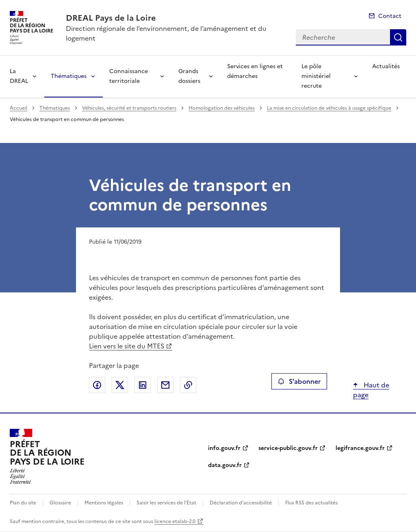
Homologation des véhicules (222, 108)
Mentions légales (104, 503)
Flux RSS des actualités (311, 503)
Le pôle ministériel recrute (316, 76)
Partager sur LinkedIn (143, 385)
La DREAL (19, 76)
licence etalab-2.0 (175, 521)
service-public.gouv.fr (288, 448)
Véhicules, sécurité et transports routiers (129, 108)
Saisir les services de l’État (166, 503)
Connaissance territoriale (129, 76)
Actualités (386, 66)
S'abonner (299, 381)
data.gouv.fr (225, 465)
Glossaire (60, 503)
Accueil (18, 108)
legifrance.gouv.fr (360, 448)
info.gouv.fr (224, 448)
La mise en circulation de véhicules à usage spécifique (329, 108)
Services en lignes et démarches (255, 71)
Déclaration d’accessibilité (241, 503)
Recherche (398, 37)
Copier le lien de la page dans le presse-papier (188, 385)
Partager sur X (120, 385)
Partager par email (165, 385)
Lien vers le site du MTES (127, 346)
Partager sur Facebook (97, 385)
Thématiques (69, 76)
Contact (390, 16)
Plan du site (23, 503)
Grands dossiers (189, 76)
